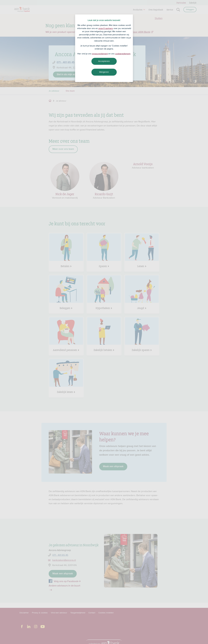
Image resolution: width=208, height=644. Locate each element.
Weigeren (104, 72)
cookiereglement (123, 54)
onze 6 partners (106, 28)
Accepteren (104, 61)
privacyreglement (100, 54)
